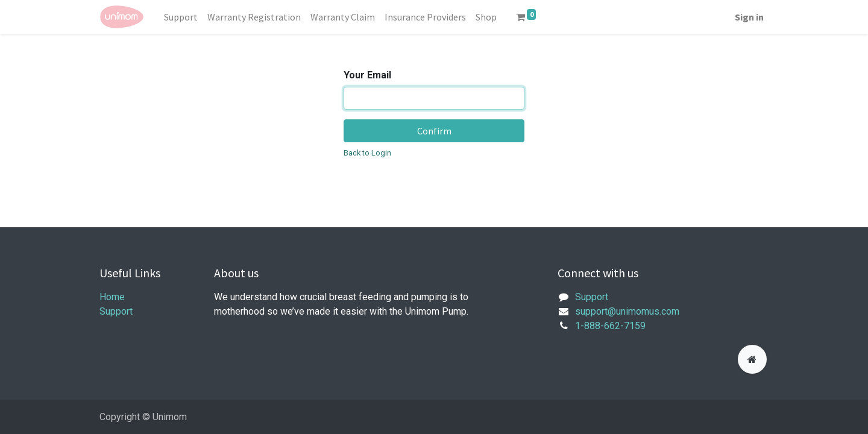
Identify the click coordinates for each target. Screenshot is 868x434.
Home (112, 297)
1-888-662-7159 (610, 326)
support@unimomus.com (627, 311)
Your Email (367, 75)
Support (116, 311)
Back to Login (367, 153)
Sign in (749, 17)
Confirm (434, 131)
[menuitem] (181, 17)
